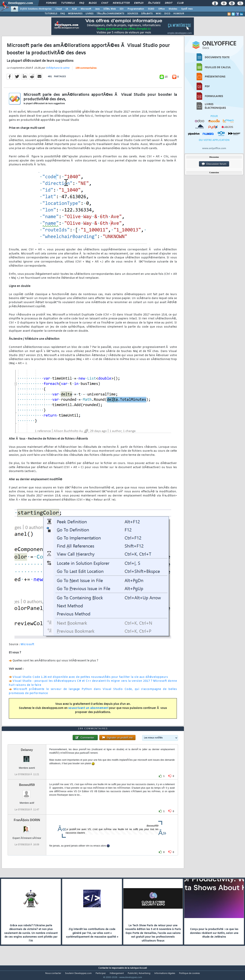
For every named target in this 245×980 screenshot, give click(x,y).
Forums (51, 3)
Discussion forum (214, 164)
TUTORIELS (51, 14)
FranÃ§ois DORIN (27, 827)
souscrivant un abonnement (88, 711)
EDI (122, 9)
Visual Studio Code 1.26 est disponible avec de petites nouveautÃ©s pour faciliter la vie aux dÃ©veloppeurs (90, 679)
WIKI (158, 14)
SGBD (151, 9)
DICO (167, 14)
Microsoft (86, 9)
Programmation (136, 9)
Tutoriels (68, 3)
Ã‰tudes (154, 3)
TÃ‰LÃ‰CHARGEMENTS (110, 14)
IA (67, 9)
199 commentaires (86, 71)
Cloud (59, 9)
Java (97, 9)
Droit (169, 3)
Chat (105, 3)
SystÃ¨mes (187, 9)
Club (180, 3)
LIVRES (90, 14)
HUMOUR (179, 14)
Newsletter (121, 3)
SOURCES (133, 14)
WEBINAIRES (75, 14)
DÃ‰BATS (147, 14)
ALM (74, 9)
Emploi (139, 3)
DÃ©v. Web (110, 9)
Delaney (27, 757)
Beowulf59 (27, 792)
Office (161, 9)
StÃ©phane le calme (58, 71)
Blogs (93, 3)
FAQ (82, 3)
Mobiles (173, 9)
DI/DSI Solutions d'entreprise (36, 9)
